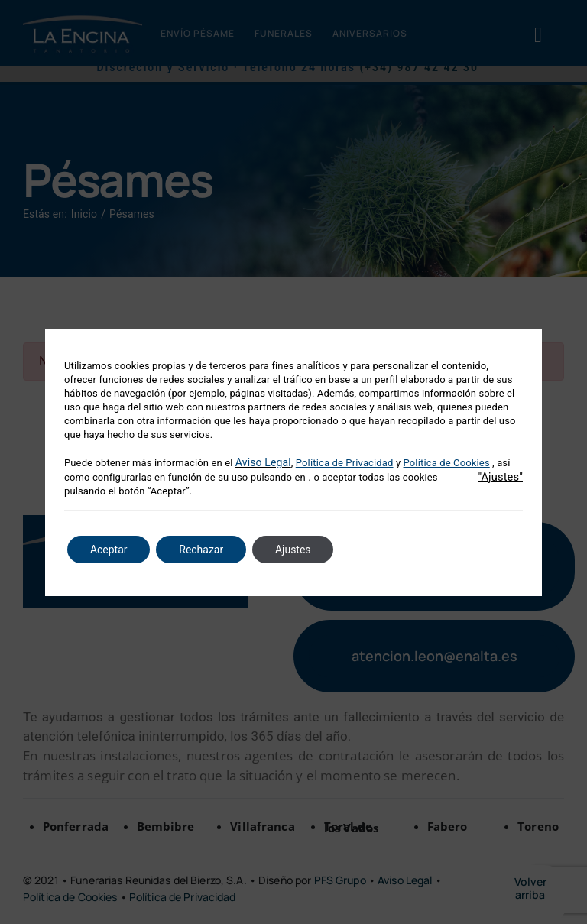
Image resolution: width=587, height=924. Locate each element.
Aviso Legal (263, 462)
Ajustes (294, 550)
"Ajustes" (500, 477)
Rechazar (202, 550)
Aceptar (109, 550)
